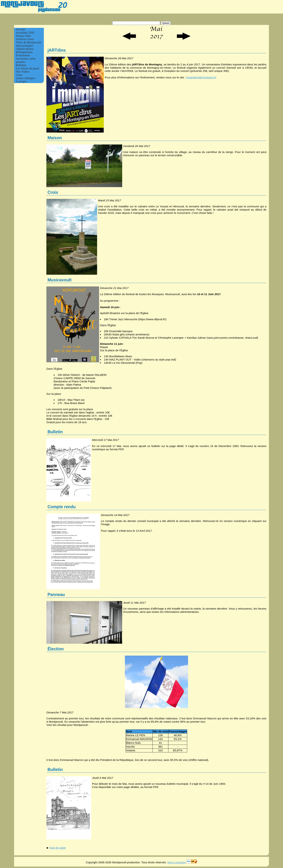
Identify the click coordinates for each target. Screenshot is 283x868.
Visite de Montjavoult (29, 42)
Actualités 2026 (25, 33)
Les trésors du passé (28, 68)
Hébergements (24, 52)
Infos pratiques (25, 46)
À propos (21, 81)
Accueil (20, 29)
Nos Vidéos (23, 72)
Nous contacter (177, 862)
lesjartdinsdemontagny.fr (201, 77)
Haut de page (56, 848)
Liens (19, 75)
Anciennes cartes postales (26, 60)
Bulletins (21, 65)
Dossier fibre (23, 36)
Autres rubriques (26, 78)
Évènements (23, 55)
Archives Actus (25, 39)
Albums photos (25, 49)
